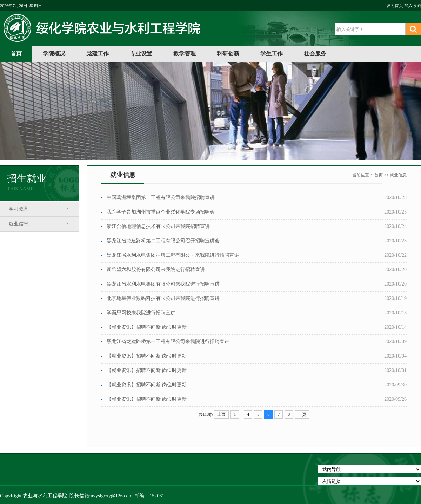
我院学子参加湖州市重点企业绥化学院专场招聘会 (161, 212)
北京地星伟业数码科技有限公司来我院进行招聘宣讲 (163, 298)
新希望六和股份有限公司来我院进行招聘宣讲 (156, 270)
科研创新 (228, 54)
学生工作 (272, 54)
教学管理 (185, 54)
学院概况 (54, 54)
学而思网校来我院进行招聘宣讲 (141, 313)
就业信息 (19, 224)
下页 (302, 414)
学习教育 (19, 209)
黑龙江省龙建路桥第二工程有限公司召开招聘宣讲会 (163, 241)
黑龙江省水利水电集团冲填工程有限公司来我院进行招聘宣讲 (173, 255)
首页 (16, 54)
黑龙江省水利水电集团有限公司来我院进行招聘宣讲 (163, 284)
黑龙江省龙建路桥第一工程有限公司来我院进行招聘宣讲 (168, 342)
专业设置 (141, 54)
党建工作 (98, 54)
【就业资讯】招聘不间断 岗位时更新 (147, 327)
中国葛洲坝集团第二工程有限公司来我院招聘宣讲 (161, 198)
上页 (221, 414)
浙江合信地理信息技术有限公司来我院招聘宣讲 (158, 226)
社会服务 (315, 54)
